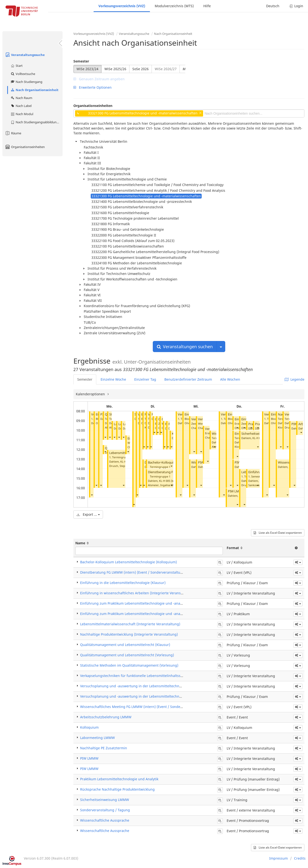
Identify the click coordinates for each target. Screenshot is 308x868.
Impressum (279, 858)
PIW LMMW (236, 491)
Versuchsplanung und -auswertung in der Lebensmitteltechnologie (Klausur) (143, 696)
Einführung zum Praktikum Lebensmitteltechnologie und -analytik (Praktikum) (143, 614)
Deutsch (273, 6)
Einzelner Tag (145, 379)
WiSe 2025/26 (115, 69)
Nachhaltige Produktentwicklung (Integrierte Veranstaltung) (129, 634)
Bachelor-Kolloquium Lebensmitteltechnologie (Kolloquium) (128, 562)
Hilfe (207, 6)
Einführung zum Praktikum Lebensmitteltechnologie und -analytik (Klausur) (141, 603)
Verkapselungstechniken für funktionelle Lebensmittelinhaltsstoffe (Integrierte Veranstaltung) (156, 676)
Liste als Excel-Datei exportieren (278, 533)
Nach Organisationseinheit (34, 90)
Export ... (88, 514)
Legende (295, 379)
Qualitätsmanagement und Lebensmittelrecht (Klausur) (125, 645)
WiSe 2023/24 (87, 69)
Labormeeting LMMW (97, 738)
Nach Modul (22, 114)
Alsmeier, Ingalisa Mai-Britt (165, 485)
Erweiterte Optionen (93, 87)
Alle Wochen (230, 379)
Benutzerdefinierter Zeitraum (188, 379)
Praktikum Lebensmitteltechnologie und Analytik (119, 779)
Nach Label (21, 106)
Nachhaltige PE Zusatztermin (104, 748)
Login (296, 6)
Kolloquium (89, 727)
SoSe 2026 (141, 69)
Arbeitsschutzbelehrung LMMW (106, 717)
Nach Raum (21, 98)
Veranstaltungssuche (25, 55)
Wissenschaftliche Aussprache (105, 820)
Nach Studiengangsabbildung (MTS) (36, 122)
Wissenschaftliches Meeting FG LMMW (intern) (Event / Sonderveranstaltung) (143, 707)
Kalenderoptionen (91, 394)
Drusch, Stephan (120, 466)
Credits (300, 858)
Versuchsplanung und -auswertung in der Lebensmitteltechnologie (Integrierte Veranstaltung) (157, 686)
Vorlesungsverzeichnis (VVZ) (122, 6)
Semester (81, 61)
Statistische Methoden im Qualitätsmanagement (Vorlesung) (129, 665)
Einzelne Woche (113, 379)
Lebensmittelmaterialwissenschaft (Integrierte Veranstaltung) (130, 624)
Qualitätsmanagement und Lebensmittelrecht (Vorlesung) (127, 655)
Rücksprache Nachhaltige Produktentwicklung (117, 789)
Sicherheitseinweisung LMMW (105, 800)
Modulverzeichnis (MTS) (174, 6)
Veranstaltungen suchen (185, 347)
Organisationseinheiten (25, 147)
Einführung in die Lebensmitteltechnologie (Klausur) (123, 583)
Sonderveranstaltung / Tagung (105, 810)
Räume (13, 133)
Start (16, 66)
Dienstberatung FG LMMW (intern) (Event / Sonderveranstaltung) (133, 572)
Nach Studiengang (26, 82)
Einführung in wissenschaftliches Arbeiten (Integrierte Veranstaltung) (137, 593)
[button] (92, 495)
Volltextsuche (23, 74)
